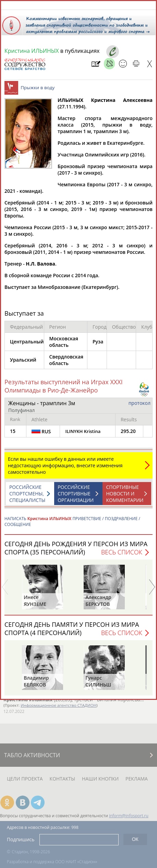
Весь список (122, 555)
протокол (140, 406)
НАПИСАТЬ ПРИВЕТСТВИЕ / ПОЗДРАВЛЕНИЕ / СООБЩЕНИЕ (72, 525)
